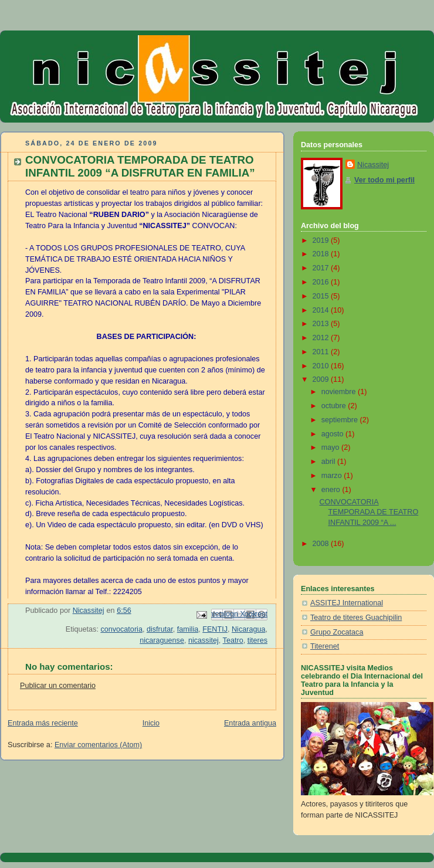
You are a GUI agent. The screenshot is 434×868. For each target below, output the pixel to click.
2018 (322, 254)
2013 (322, 324)
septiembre (341, 420)
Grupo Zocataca (337, 632)
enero (332, 490)
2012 (322, 338)
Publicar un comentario (58, 686)
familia (188, 629)
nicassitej (204, 640)
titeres (257, 640)
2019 (322, 240)
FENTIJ (215, 629)
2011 (322, 352)
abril (329, 462)
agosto (333, 434)
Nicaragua (248, 629)
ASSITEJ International (347, 603)
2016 (322, 282)
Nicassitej (373, 165)
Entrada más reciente (43, 723)
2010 (322, 366)
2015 (322, 296)
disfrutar (160, 629)
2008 (322, 544)
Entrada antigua (250, 723)
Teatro (233, 640)
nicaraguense (162, 640)
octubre (335, 406)
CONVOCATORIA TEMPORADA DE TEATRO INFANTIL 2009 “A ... (369, 512)
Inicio (151, 723)
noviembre (340, 392)
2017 (322, 268)
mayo (331, 447)
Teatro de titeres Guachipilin (356, 618)
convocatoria (121, 629)
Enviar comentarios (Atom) (98, 745)
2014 (322, 310)
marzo (333, 476)
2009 (322, 379)
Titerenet (325, 646)
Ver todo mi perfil (384, 180)
